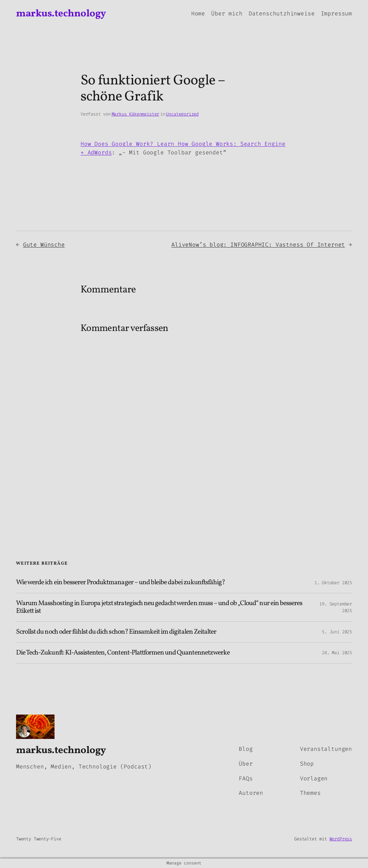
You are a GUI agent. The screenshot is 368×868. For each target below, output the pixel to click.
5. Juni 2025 (337, 632)
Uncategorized (182, 114)
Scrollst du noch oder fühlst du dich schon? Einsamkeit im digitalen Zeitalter (116, 632)
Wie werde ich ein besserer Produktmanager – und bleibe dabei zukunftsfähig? (120, 583)
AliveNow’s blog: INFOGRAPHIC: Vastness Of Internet (258, 245)
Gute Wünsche (44, 245)
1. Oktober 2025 (333, 583)
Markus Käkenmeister (136, 114)
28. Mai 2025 (337, 653)
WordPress (341, 839)
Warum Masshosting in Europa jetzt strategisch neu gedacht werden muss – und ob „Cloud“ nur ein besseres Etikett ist (159, 607)
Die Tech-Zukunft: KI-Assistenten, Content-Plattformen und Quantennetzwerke (123, 653)
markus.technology (61, 14)
